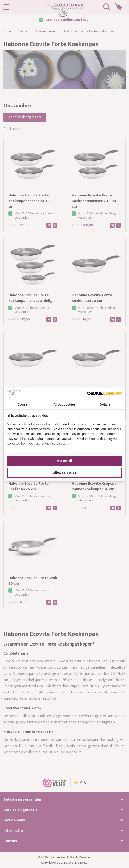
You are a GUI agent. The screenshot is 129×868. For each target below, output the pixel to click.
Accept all (64, 461)
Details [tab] (105, 404)
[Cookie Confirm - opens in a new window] (104, 393)
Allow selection (65, 473)
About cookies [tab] (64, 404)
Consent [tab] (24, 404)
